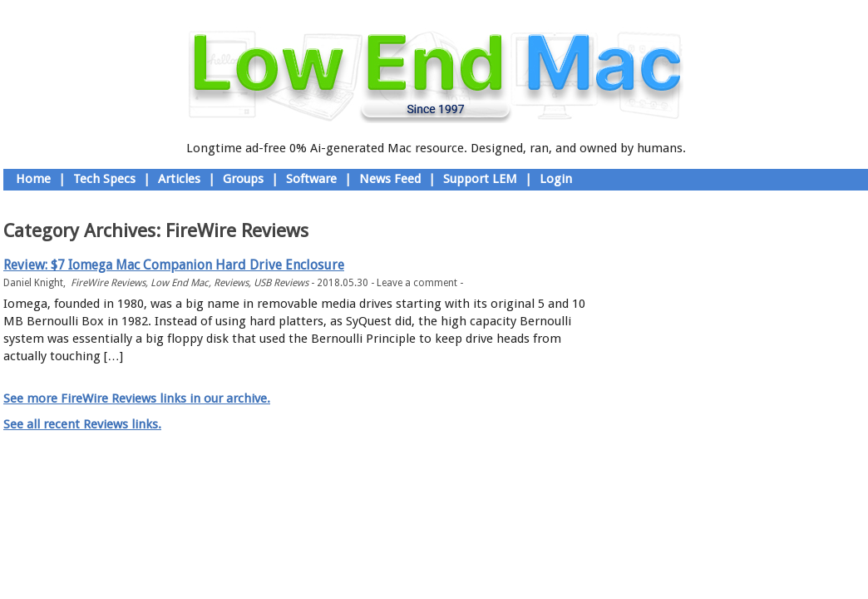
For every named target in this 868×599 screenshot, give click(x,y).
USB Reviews (281, 283)
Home (33, 179)
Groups (243, 179)
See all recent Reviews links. (82, 424)
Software (311, 179)
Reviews (231, 283)
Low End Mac (180, 283)
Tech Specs (104, 179)
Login (556, 179)
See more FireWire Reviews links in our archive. (137, 399)
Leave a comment (417, 283)
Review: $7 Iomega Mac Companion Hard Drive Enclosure (174, 265)
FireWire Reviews (108, 283)
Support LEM (480, 179)
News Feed (390, 179)
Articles (179, 179)
